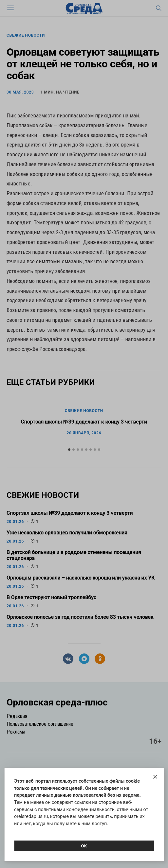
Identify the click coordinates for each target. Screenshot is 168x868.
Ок (84, 846)
